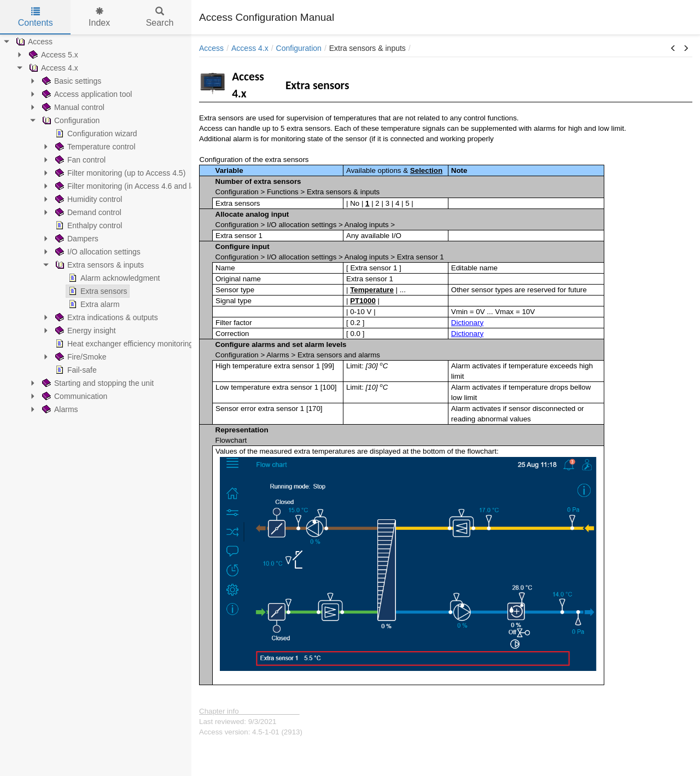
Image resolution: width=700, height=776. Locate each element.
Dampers (76, 239)
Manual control (72, 107)
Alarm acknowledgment (113, 278)
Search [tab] (160, 17)
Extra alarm (93, 304)
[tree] (96, 225)
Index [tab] (99, 17)
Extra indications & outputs (106, 317)
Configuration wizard (95, 134)
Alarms (59, 409)
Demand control (87, 212)
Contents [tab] (36, 17)
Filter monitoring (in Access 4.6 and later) (130, 186)
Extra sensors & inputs (98, 265)
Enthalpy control (87, 225)
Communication (74, 396)
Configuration (70, 120)
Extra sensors (97, 291)
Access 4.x (52, 68)
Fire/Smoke (80, 357)
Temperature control (94, 147)
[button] (673, 49)
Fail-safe (75, 370)
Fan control (79, 160)
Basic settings (71, 81)
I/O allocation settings (97, 252)
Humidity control (87, 199)
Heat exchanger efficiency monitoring (123, 344)
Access (33, 42)
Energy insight (84, 331)
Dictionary (467, 323)
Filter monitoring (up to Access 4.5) (119, 173)
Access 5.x (52, 55)
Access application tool (86, 94)
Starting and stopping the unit (97, 383)
